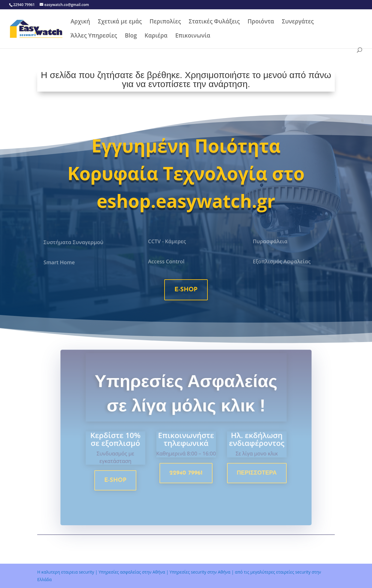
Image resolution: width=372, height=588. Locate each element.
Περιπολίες (165, 22)
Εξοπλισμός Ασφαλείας (282, 262)
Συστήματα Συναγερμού (74, 242)
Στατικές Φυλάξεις (214, 22)
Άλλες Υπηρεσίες (94, 36)
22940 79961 (186, 475)
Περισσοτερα (254, 475)
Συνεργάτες (298, 22)
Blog (131, 36)
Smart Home (60, 262)
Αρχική (80, 22)
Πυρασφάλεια (271, 241)
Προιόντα (261, 22)
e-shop (186, 290)
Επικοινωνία (193, 36)
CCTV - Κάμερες (168, 241)
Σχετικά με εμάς (120, 22)
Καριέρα (156, 36)
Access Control (167, 262)
